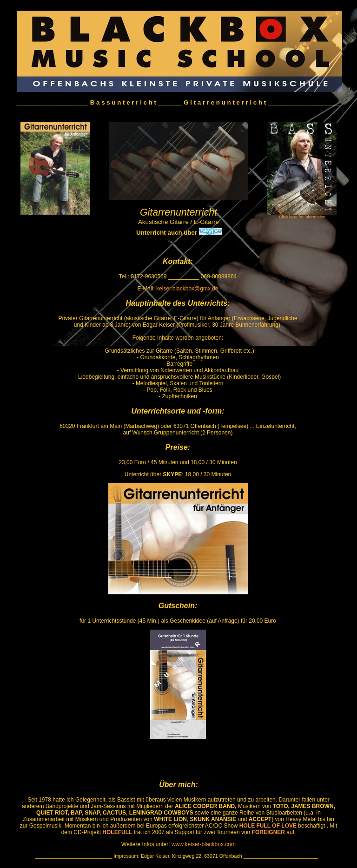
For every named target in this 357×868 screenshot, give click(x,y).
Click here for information (302, 217)
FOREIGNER (268, 832)
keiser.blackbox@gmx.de (187, 289)
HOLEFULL (117, 832)
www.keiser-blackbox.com (203, 844)
